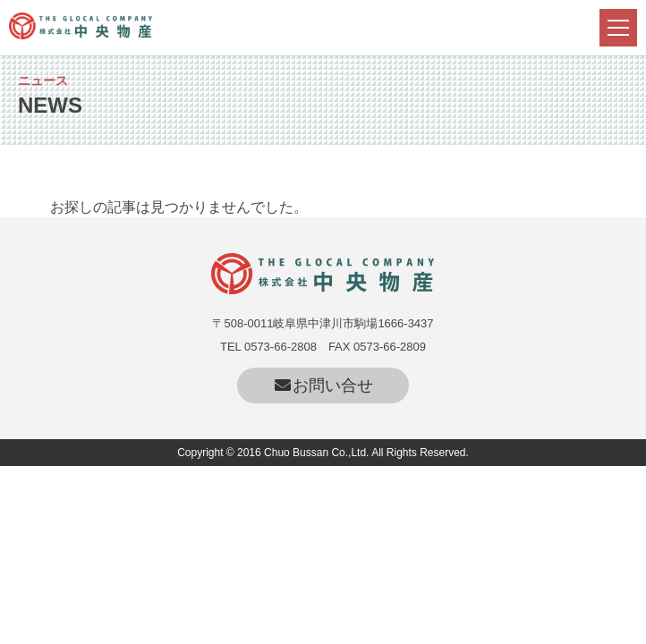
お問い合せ (323, 386)
